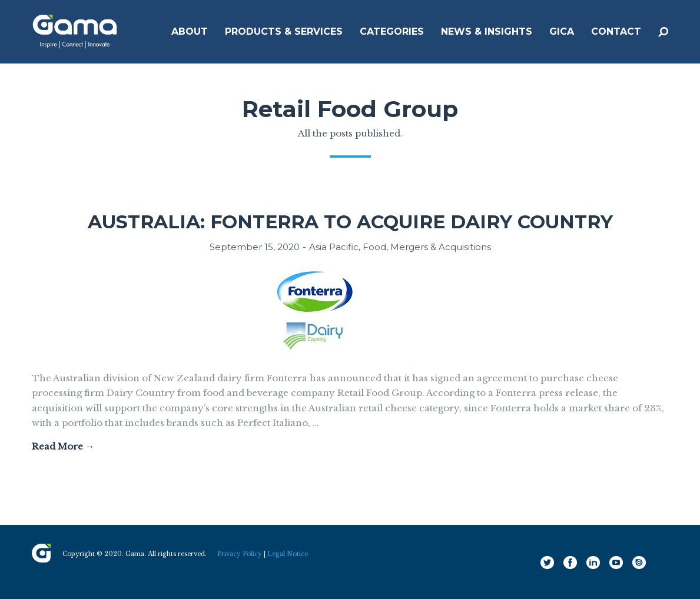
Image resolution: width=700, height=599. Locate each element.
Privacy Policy (240, 554)
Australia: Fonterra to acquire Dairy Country (350, 222)
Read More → (63, 446)
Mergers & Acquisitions (441, 247)
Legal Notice (288, 554)
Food (374, 247)
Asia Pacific (334, 247)
